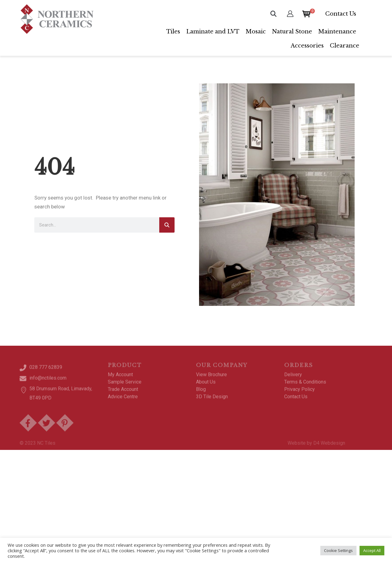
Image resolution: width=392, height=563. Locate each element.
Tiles (173, 32)
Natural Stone (292, 32)
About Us (206, 385)
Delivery (293, 378)
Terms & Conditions (305, 385)
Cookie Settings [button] (338, 550)
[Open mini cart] (307, 13)
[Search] (167, 225)
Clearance (345, 46)
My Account (120, 378)
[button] (273, 14)
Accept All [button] (372, 550)
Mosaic (256, 32)
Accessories (307, 46)
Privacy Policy (300, 393)
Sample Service (125, 385)
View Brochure (211, 378)
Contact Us (341, 14)
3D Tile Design (212, 400)
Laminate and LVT (213, 32)
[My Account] (290, 14)
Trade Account (123, 393)
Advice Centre (123, 400)
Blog (201, 393)
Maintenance (337, 32)
